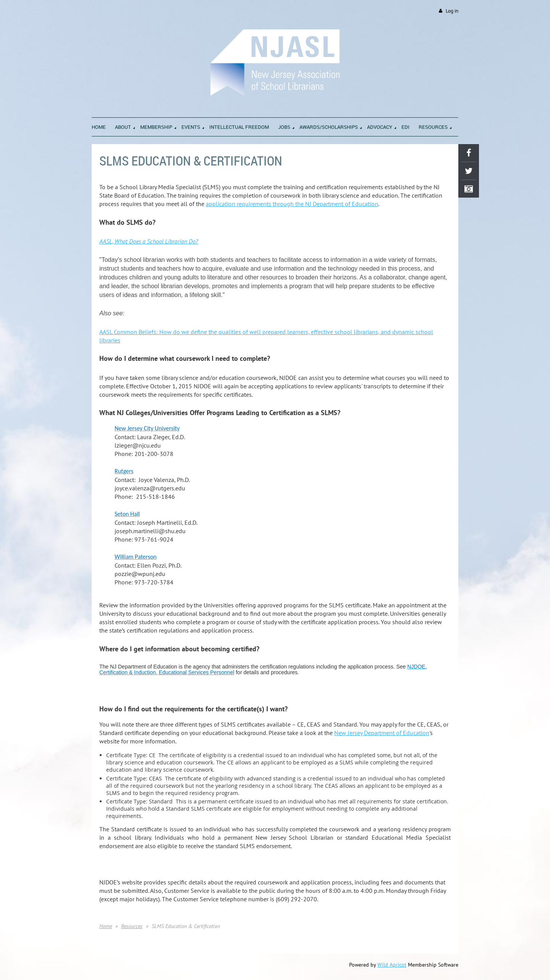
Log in (452, 11)
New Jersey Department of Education (382, 733)
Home (106, 926)
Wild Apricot (392, 965)
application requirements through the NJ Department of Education (292, 204)
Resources (132, 926)
